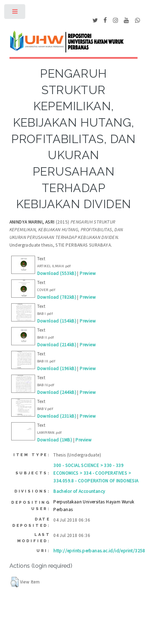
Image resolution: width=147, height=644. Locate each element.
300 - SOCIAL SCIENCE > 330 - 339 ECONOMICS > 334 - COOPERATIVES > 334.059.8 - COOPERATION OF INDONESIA (96, 473)
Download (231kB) (57, 416)
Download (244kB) (57, 392)
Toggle (15, 13)
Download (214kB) (57, 345)
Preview (88, 273)
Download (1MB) (55, 440)
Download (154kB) (57, 321)
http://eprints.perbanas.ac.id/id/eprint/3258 (99, 551)
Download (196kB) (57, 369)
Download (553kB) (57, 273)
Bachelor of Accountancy (79, 491)
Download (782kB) (57, 297)
